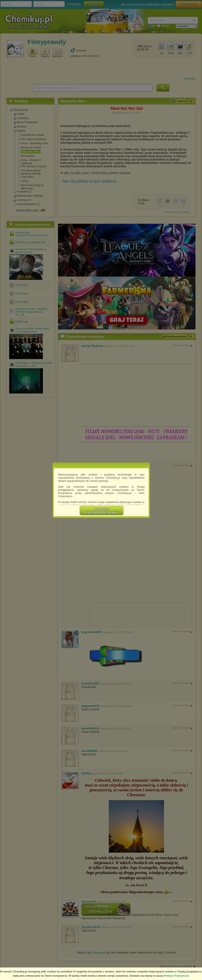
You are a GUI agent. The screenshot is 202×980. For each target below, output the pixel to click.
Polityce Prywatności (177, 976)
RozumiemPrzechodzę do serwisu (102, 511)
